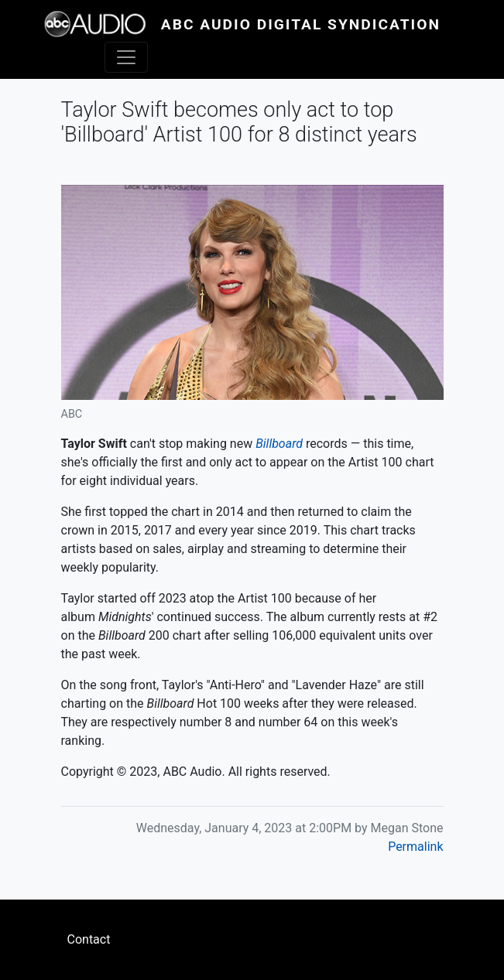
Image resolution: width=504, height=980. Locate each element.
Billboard (279, 444)
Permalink (415, 847)
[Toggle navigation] (126, 57)
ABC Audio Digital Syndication (301, 24)
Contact (89, 939)
